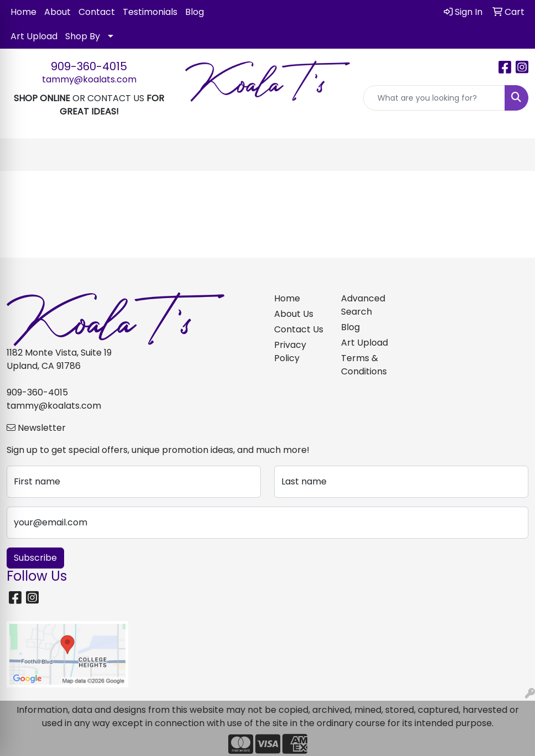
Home (23, 12)
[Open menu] (513, 155)
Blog (195, 12)
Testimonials (150, 12)
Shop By (83, 36)
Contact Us (299, 329)
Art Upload (34, 36)
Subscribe (35, 558)
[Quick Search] (434, 98)
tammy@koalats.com (89, 79)
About (57, 12)
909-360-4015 (89, 66)
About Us (294, 314)
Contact (97, 12)
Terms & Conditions (364, 365)
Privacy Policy (290, 351)
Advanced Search (363, 305)
